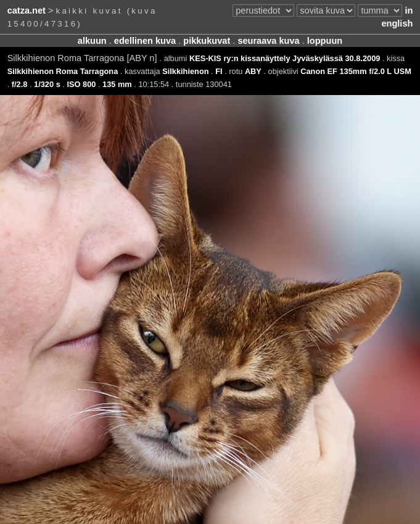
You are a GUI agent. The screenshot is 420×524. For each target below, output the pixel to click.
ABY (253, 71)
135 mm (117, 84)
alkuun (92, 41)
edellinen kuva (145, 41)
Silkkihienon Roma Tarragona (63, 71)
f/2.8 (20, 84)
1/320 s (47, 84)
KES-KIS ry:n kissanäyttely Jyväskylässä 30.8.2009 (285, 58)
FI (219, 71)
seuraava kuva (268, 41)
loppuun (325, 41)
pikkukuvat (207, 41)
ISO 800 (81, 84)
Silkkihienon (185, 71)
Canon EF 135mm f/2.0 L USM (356, 71)
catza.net (27, 10)
